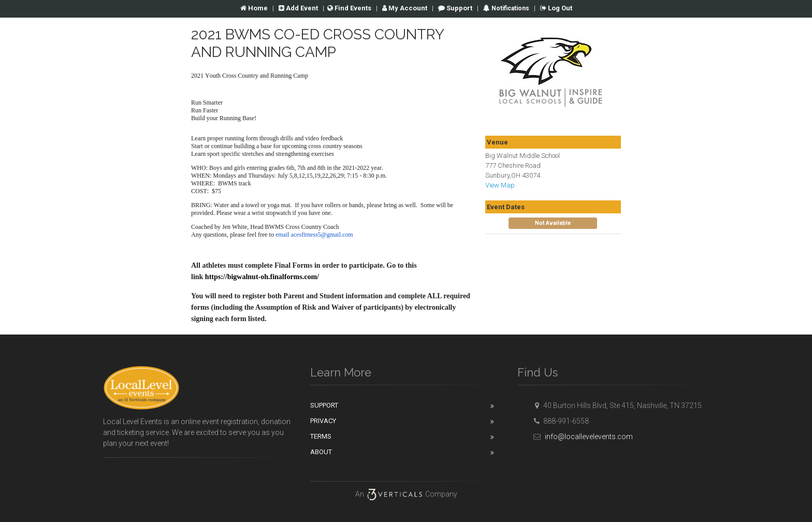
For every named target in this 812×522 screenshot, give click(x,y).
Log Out (556, 8)
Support (455, 8)
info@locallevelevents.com (582, 437)
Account (405, 8)
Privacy (323, 421)
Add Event (298, 8)
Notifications (510, 8)
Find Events (349, 8)
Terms (321, 436)
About (321, 452)
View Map (500, 185)
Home (254, 8)
